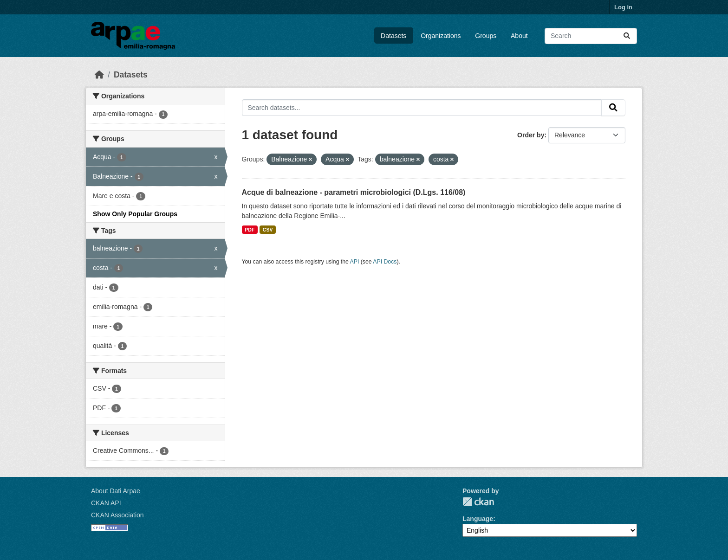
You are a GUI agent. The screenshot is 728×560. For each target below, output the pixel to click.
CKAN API (106, 503)
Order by (531, 135)
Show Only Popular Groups (135, 214)
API (355, 262)
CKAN (478, 502)
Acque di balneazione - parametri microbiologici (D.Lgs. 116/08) (354, 192)
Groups (486, 36)
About (519, 36)
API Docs (385, 262)
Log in (623, 7)
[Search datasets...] (591, 36)
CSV (268, 230)
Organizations (441, 36)
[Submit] (627, 36)
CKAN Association (117, 515)
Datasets (393, 36)
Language (478, 519)
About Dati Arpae (116, 491)
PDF (250, 230)
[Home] (99, 75)
